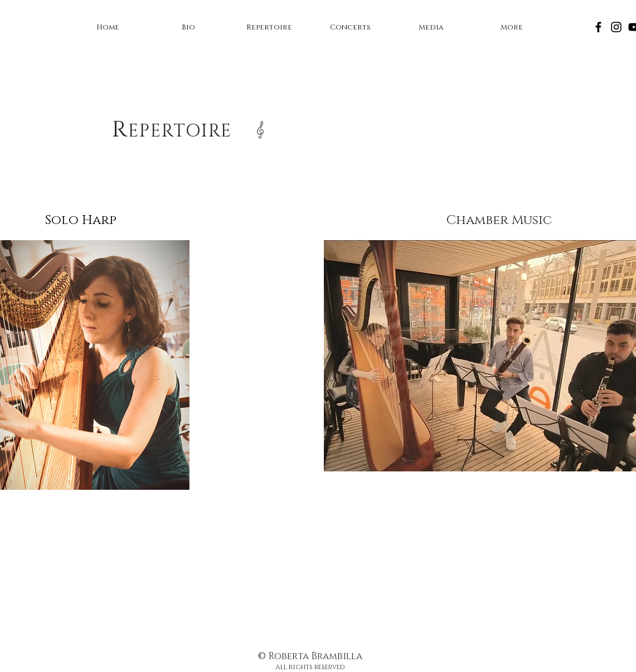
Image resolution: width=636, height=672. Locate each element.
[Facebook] (598, 27)
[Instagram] (616, 27)
